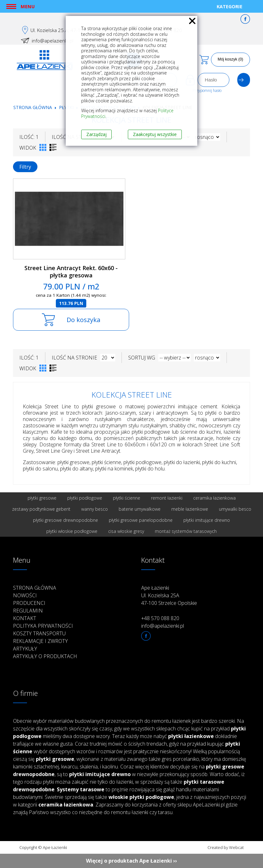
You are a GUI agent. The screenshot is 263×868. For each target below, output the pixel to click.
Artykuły (25, 649)
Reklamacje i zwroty (40, 641)
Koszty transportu (39, 633)
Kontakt (25, 618)
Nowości (25, 595)
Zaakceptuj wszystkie (155, 134)
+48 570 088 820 (160, 618)
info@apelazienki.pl (53, 41)
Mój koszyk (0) (230, 59)
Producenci (29, 603)
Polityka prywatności (43, 626)
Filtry (25, 167)
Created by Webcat (226, 847)
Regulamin (28, 611)
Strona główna (33, 107)
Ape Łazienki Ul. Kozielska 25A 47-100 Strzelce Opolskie (169, 595)
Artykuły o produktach (45, 656)
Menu (28, 6)
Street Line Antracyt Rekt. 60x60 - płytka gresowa (71, 272)
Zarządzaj (96, 134)
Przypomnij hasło (207, 91)
